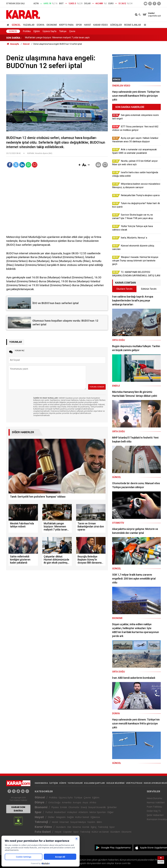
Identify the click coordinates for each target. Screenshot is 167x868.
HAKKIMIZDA (41, 783)
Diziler (51, 817)
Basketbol (60, 812)
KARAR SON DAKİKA (18, 809)
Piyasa (55, 807)
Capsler (67, 832)
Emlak (64, 807)
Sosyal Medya (78, 822)
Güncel (16, 25)
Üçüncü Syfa (66, 798)
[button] (79, 165)
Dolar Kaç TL (154, 811)
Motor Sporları (98, 812)
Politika (27, 31)
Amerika (67, 803)
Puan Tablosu (154, 807)
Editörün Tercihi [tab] (149, 289)
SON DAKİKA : (14, 38)
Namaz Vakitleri (156, 803)
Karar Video (101, 25)
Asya (85, 803)
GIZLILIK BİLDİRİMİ (115, 783)
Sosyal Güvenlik (97, 807)
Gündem (61, 827)
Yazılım (91, 822)
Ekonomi (52, 25)
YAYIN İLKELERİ (75, 783)
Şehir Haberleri (155, 815)
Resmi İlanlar (133, 25)
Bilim (99, 822)
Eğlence (95, 817)
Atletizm (83, 812)
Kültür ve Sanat (100, 832)
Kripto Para (66, 25)
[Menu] (144, 25)
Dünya (41, 25)
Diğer (110, 812)
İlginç (94, 827)
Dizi (69, 827)
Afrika (93, 803)
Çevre (72, 31)
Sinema (77, 827)
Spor (79, 25)
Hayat (88, 25)
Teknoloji (41, 822)
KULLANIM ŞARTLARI (94, 783)
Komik (86, 827)
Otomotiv (74, 807)
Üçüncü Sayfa (49, 31)
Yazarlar (29, 25)
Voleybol (72, 812)
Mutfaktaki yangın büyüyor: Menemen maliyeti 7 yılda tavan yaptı (57, 38)
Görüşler (116, 25)
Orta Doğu (54, 803)
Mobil (55, 822)
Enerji (84, 807)
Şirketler (112, 807)
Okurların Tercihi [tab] (124, 289)
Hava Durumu (154, 798)
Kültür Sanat (82, 817)
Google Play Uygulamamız (116, 848)
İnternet (64, 822)
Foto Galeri (43, 832)
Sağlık (70, 817)
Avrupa (77, 803)
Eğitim (37, 31)
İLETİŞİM (54, 783)
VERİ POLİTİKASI (134, 783)
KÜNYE (63, 783)
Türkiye (63, 31)
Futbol (49, 812)
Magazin (61, 817)
